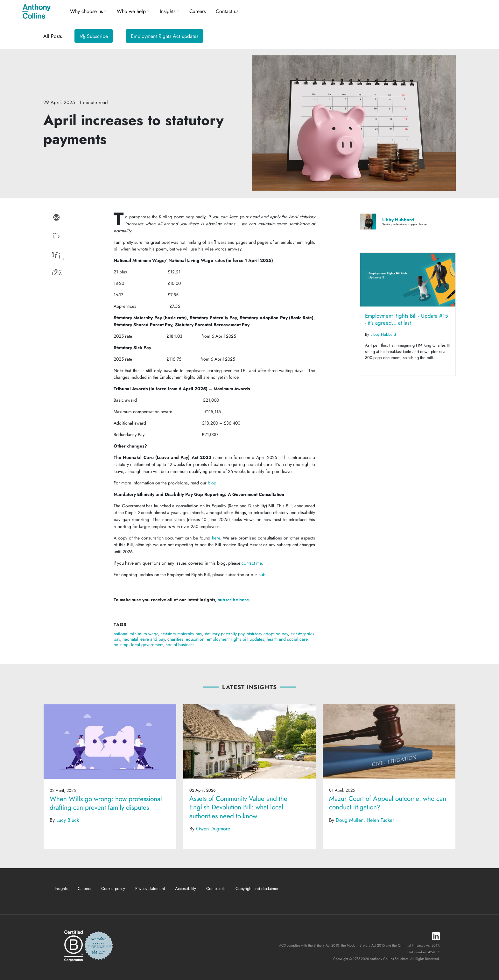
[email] (56, 218)
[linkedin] (56, 255)
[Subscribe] (94, 36)
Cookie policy (113, 888)
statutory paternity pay (224, 634)
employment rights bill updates (235, 639)
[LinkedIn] (436, 937)
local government (147, 645)
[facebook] (56, 273)
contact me (252, 563)
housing (121, 645)
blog (212, 483)
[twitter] (56, 236)
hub (262, 575)
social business (180, 645)
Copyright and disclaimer (257, 888)
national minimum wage (136, 634)
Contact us (227, 11)
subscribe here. (234, 600)
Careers (197, 11)
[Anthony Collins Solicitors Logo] (36, 11)
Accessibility (186, 888)
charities (175, 639)
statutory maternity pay (181, 634)
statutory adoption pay (267, 634)
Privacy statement (150, 888)
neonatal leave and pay (144, 639)
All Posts (53, 36)
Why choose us (86, 11)
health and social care (287, 639)
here (216, 538)
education (195, 639)
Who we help (131, 11)
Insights (168, 11)
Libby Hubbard (398, 220)
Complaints (216, 888)
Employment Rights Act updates (165, 36)
